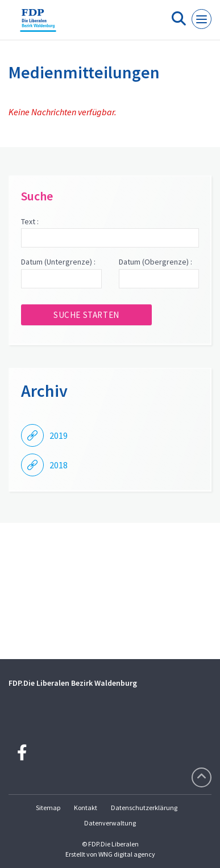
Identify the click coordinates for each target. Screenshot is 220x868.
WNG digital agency (127, 854)
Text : (30, 221)
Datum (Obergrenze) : (155, 262)
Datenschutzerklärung (144, 808)
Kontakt (86, 808)
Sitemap (48, 808)
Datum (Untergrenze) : (58, 262)
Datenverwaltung (110, 823)
